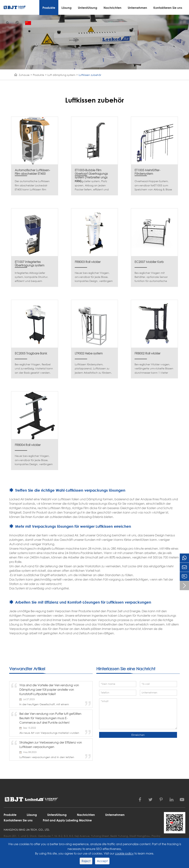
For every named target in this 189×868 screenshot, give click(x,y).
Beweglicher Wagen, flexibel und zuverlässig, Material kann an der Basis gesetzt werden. (34, 368)
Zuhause (24, 75)
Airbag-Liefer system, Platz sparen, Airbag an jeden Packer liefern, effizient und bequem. (92, 185)
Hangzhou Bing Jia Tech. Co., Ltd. (27, 830)
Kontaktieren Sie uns (168, 8)
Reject (86, 861)
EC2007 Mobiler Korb (149, 262)
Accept (102, 861)
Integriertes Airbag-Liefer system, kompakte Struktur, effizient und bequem (31, 277)
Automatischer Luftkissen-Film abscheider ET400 (32, 170)
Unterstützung (88, 8)
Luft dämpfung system (61, 75)
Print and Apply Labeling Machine (67, 820)
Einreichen (138, 735)
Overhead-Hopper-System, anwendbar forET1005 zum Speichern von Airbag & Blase (153, 185)
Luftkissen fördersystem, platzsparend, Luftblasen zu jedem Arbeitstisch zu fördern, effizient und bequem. (93, 369)
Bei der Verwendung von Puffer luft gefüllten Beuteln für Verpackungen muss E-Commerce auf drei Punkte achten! (50, 718)
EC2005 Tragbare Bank (31, 353)
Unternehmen (137, 8)
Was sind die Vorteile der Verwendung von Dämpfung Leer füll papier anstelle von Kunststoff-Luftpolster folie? (49, 689)
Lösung (67, 8)
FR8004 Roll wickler (28, 445)
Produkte (49, 8)
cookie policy (124, 853)
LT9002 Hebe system (89, 353)
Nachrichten (112, 8)
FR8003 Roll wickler (88, 262)
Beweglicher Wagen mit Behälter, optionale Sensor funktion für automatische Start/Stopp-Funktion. (151, 277)
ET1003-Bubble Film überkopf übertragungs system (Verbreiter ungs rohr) (91, 170)
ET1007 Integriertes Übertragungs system (30, 262)
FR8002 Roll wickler (147, 353)
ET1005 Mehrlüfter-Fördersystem (147, 170)
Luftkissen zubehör (90, 75)
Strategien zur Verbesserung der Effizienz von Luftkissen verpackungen (51, 745)
